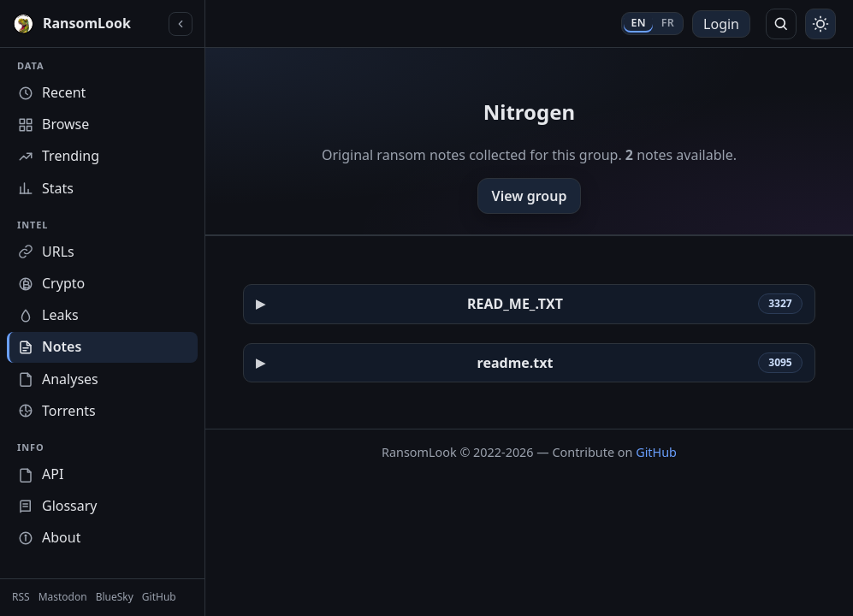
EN (638, 23)
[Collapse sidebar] (181, 24)
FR (668, 23)
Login (721, 24)
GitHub (656, 452)
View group (530, 196)
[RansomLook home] (87, 24)
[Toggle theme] (820, 24)
